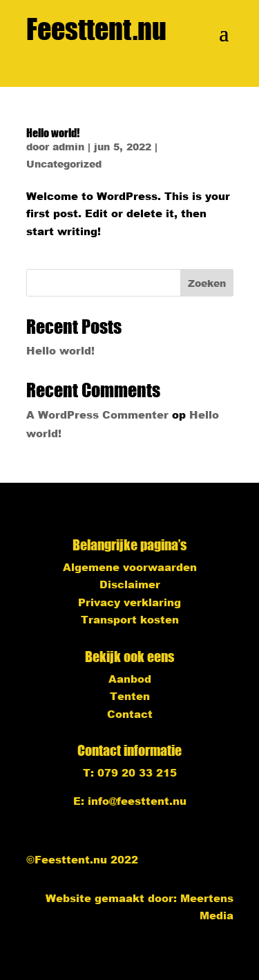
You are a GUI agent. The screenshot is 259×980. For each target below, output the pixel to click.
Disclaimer (130, 584)
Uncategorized (64, 164)
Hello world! (53, 132)
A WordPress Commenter (97, 414)
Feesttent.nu (96, 29)
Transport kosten (130, 619)
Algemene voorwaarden (130, 567)
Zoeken (207, 283)
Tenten (130, 696)
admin (68, 147)
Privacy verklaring (129, 602)
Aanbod (130, 679)
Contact (130, 714)
